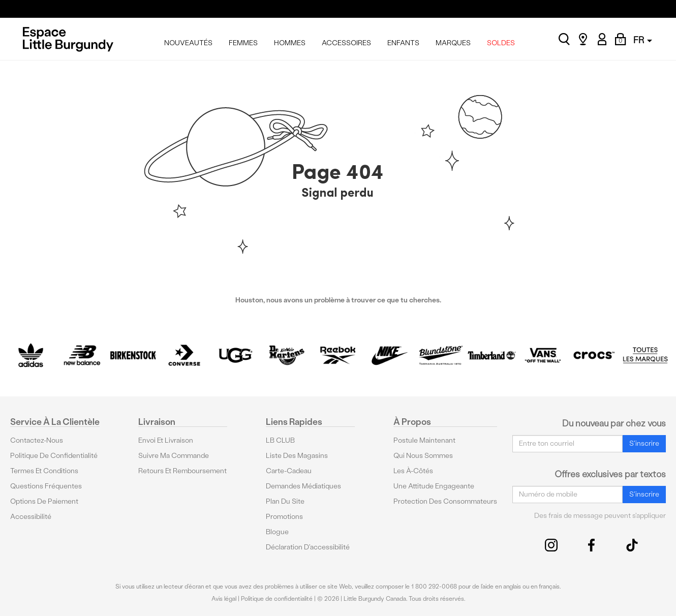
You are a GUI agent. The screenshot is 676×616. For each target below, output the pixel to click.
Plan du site (285, 501)
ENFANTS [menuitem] (403, 43)
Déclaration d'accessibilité (308, 547)
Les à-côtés (413, 471)
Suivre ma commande (174, 456)
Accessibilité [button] (31, 517)
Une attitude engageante (434, 486)
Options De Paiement (44, 501)
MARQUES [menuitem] (453, 43)
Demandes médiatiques (303, 486)
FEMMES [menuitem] (243, 43)
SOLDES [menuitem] (501, 43)
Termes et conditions (44, 471)
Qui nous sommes (423, 456)
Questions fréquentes (46, 486)
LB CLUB (280, 440)
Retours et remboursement (182, 471)
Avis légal (224, 599)
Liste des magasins (297, 456)
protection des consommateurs (445, 501)
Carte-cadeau (289, 471)
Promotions (284, 517)
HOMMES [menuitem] (290, 43)
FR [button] (643, 40)
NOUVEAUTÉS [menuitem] (188, 43)
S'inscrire (644, 443)
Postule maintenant (424, 440)
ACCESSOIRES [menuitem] (346, 43)
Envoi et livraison (166, 440)
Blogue (277, 532)
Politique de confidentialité (54, 456)
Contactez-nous (37, 440)
